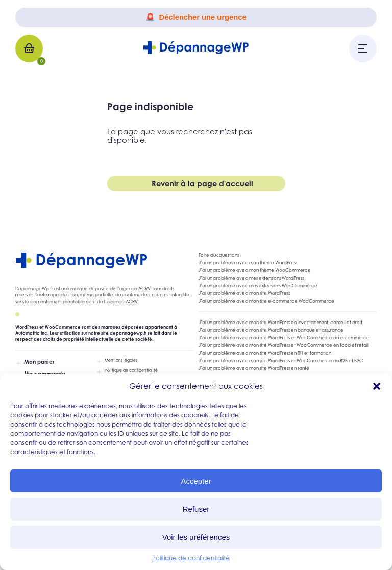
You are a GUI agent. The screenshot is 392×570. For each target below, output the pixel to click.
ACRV (144, 289)
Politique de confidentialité (191, 558)
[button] (377, 386)
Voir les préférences (196, 537)
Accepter (196, 481)
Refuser (196, 509)
